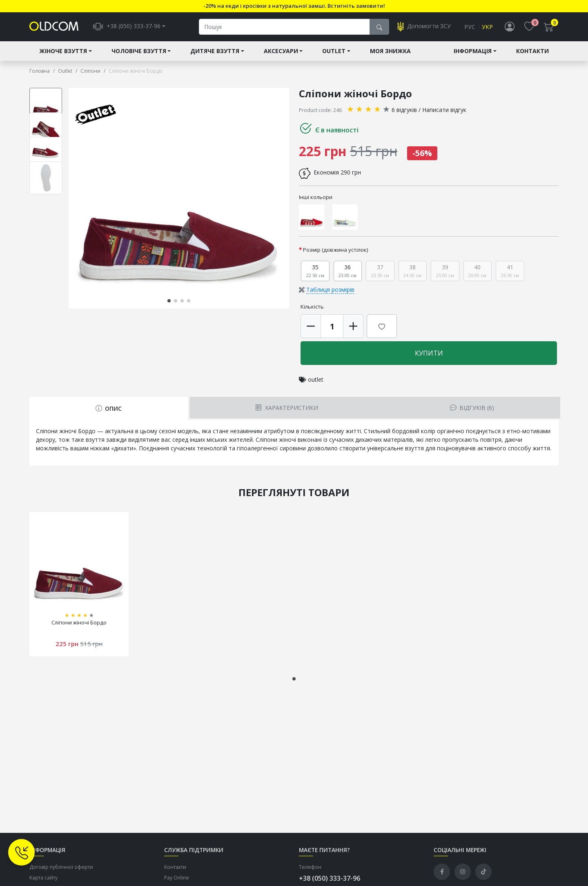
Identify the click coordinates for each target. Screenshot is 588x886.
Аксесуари (281, 52)
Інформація (473, 52)
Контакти (532, 52)
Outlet (334, 52)
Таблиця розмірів (330, 290)
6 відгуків (404, 110)
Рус (470, 27)
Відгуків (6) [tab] (472, 408)
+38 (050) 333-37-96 (330, 879)
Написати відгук (444, 110)
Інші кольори (316, 197)
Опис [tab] (109, 409)
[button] (169, 301)
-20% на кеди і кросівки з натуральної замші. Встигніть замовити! (294, 6)
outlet (316, 380)
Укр (487, 27)
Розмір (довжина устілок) (336, 251)
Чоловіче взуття (139, 52)
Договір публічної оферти (61, 867)
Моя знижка (390, 52)
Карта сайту (43, 878)
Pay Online (177, 878)
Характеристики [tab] (286, 408)
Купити (429, 354)
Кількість (312, 307)
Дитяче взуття (215, 52)
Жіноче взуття (63, 52)
